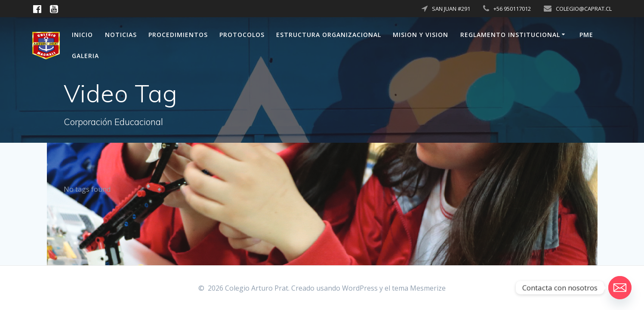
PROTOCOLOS (242, 35)
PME (586, 35)
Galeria (85, 56)
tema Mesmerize (419, 288)
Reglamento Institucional (510, 35)
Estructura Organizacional (329, 35)
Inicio (82, 35)
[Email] (620, 288)
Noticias (121, 35)
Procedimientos (178, 35)
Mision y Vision (421, 35)
